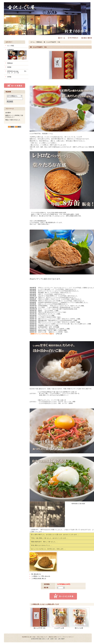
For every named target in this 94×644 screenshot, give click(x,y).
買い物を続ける (36, 574)
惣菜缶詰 (10, 63)
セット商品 (11, 46)
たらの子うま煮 (59, 628)
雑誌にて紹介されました (13, 120)
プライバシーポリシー (68, 637)
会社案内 (8, 113)
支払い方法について (42, 637)
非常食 (9, 77)
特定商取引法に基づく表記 (29, 637)
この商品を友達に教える (39, 579)
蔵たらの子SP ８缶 (39, 628)
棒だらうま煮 (79, 628)
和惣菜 (9, 67)
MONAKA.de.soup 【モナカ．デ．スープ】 (17, 72)
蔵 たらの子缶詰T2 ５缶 (52, 42)
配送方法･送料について (55, 637)
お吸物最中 (17, 55)
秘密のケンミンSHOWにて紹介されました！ (14, 116)
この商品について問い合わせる (41, 576)
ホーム (33, 42)
